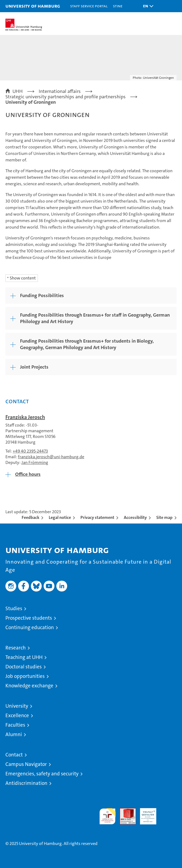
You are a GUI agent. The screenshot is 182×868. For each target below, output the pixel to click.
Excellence (17, 715)
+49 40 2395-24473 (30, 451)
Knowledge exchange (29, 686)
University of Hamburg (33, 6)
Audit (125, 811)
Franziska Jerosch (25, 417)
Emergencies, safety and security (42, 774)
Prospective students (29, 618)
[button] (147, 6)
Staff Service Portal (89, 6)
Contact (14, 755)
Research (16, 648)
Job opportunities (25, 676)
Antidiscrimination (26, 783)
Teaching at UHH (24, 657)
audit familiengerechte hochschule (108, 816)
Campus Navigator (26, 764)
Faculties (15, 725)
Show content (23, 278)
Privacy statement (97, 517)
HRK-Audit (145, 814)
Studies (14, 608)
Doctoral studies (24, 667)
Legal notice (60, 517)
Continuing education (30, 627)
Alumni (14, 734)
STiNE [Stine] (118, 6)
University (17, 706)
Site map (164, 517)
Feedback (30, 517)
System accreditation (168, 814)
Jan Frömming (35, 462)
